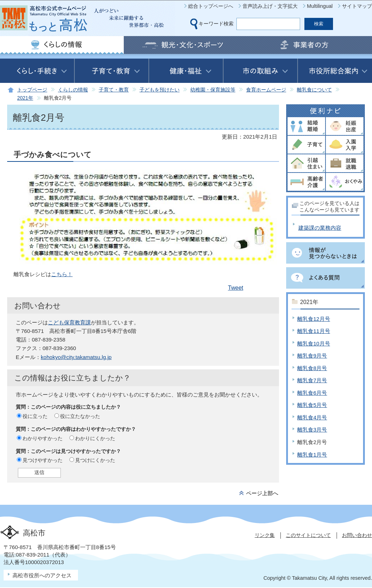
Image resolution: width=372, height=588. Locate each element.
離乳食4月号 (312, 417)
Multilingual (320, 6)
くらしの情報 (73, 90)
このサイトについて (308, 535)
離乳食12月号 (314, 319)
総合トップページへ (211, 6)
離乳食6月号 (312, 393)
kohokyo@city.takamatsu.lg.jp (76, 357)
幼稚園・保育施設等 (213, 90)
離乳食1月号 (312, 455)
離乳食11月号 (314, 331)
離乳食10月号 (314, 343)
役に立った (35, 416)
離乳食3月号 (312, 430)
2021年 (25, 98)
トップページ (32, 90)
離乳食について (314, 90)
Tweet (236, 288)
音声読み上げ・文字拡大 (270, 6)
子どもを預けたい (160, 90)
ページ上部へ (262, 493)
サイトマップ (357, 6)
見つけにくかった (95, 460)
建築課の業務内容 (320, 228)
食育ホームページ (266, 90)
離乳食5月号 (312, 405)
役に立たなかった (80, 416)
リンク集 (265, 535)
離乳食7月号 (312, 380)
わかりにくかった (95, 438)
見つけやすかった (43, 460)
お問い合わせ (357, 535)
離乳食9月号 (312, 356)
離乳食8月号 (312, 368)
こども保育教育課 (69, 322)
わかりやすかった (43, 438)
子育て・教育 (114, 90)
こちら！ (62, 274)
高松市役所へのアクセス (42, 575)
